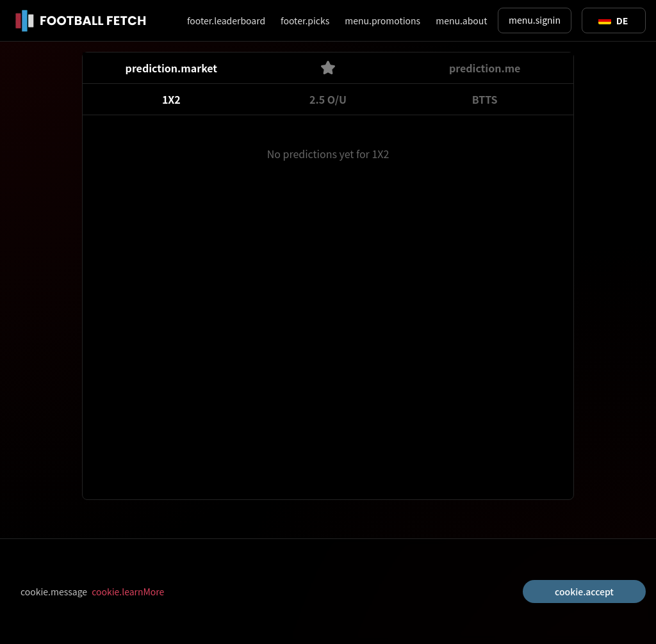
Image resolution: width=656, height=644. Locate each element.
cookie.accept (584, 592)
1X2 (171, 99)
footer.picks (305, 20)
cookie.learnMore (128, 592)
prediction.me (485, 68)
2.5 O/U (328, 99)
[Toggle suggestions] (613, 20)
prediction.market (171, 68)
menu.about (461, 20)
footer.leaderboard (226, 20)
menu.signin (535, 20)
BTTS (485, 99)
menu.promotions (382, 20)
